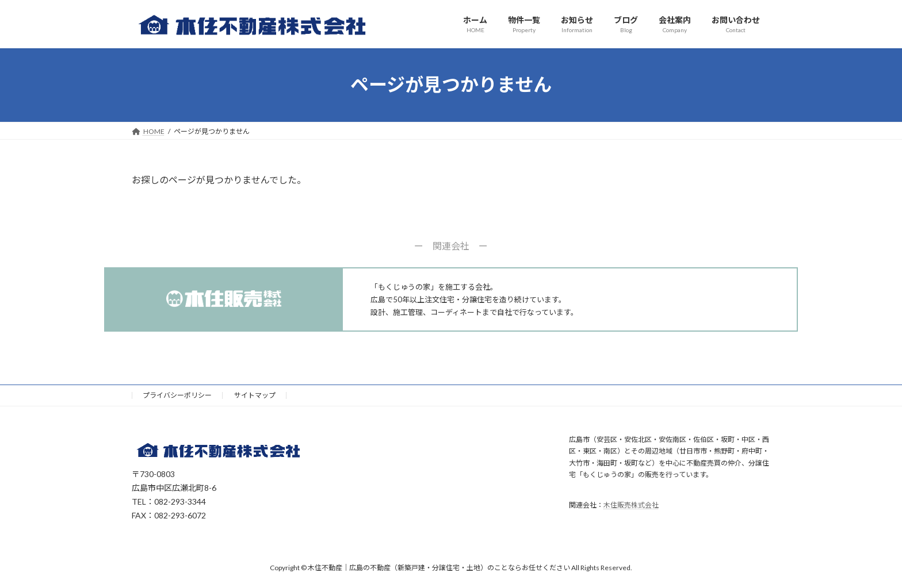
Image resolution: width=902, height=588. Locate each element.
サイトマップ (255, 395)
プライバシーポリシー (177, 395)
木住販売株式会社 (631, 505)
